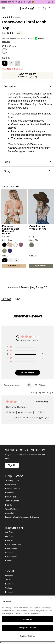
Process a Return (12, 489)
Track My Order (12, 509)
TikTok (8, 580)
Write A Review (28, 373)
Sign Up (12, 465)
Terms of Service (12, 501)
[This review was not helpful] (46, 418)
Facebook (9, 584)
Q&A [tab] (18, 299)
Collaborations (11, 557)
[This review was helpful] (40, 418)
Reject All (27, 619)
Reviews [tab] (6, 299)
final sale (19, 69)
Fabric (27, 162)
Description (27, 86)
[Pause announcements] (52, 2)
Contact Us (10, 493)
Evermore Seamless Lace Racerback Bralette (11, 230)
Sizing (27, 171)
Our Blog (9, 536)
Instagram (9, 576)
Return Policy (11, 485)
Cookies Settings (28, 636)
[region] (25, 347)
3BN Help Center (12, 481)
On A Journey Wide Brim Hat (38, 227)
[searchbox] (14, 385)
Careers (9, 561)
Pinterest (9, 592)
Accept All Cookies (28, 628)
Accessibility (10, 513)
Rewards (9, 540)
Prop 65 (9, 505)
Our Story (9, 532)
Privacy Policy (11, 497)
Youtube (9, 588)
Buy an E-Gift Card (13, 545)
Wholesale (10, 553)
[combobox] (42, 393)
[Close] (51, 598)
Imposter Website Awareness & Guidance (22, 517)
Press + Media (11, 548)
